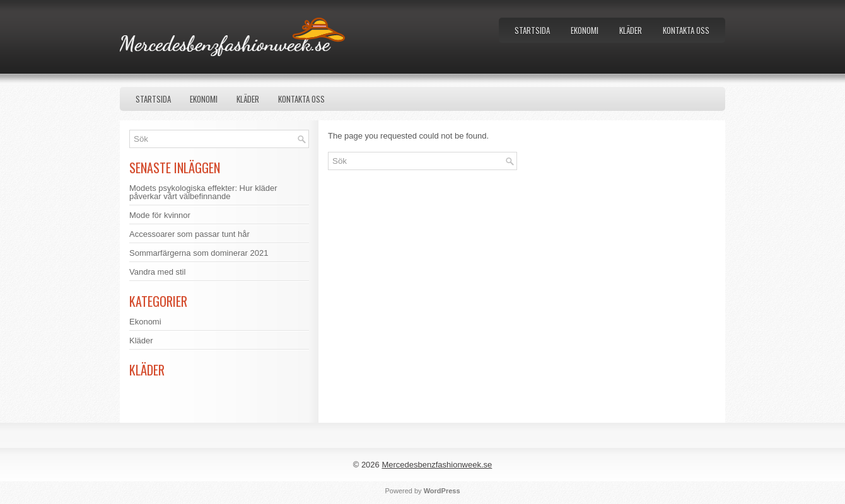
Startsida (532, 30)
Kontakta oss (686, 30)
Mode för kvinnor (160, 215)
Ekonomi (585, 30)
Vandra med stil (157, 272)
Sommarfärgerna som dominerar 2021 (199, 253)
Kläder (631, 30)
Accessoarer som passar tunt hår (189, 234)
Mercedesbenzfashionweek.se (437, 465)
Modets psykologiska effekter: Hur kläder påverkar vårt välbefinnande (203, 192)
